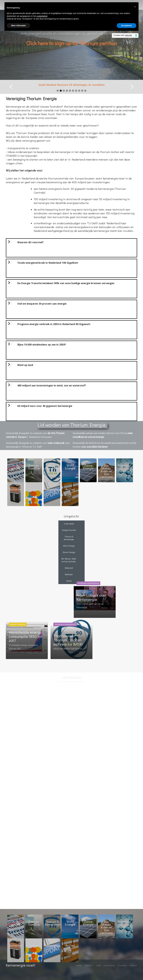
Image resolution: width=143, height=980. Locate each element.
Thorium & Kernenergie (69, 538)
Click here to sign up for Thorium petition (72, 43)
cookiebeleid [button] (42, 16)
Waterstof (69, 568)
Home (79, 966)
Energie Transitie (69, 530)
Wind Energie (69, 546)
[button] (11, 87)
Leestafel (89, 966)
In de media (69, 524)
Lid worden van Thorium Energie (72, 425)
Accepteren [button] (127, 25)
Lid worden (109, 966)
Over (98, 966)
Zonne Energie (69, 552)
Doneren (122, 966)
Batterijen (69, 574)
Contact (133, 966)
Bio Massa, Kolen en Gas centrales (69, 560)
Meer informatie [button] (18, 25)
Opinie (69, 581)
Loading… (71, 796)
